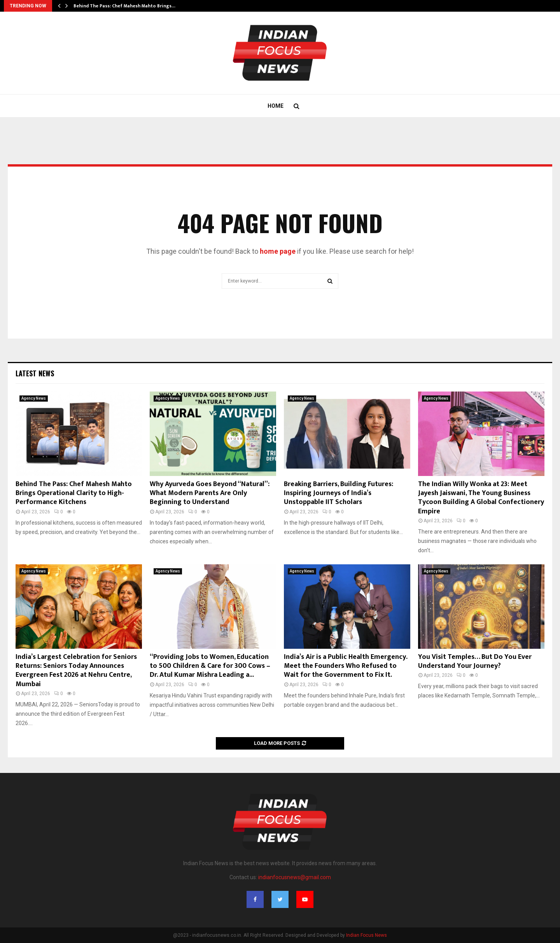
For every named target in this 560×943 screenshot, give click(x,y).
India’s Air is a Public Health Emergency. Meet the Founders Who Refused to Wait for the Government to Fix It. (346, 666)
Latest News (35, 373)
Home (276, 106)
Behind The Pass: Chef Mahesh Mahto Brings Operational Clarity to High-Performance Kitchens (74, 493)
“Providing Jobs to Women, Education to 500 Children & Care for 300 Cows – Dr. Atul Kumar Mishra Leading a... (210, 666)
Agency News (34, 398)
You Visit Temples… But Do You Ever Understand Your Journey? (475, 661)
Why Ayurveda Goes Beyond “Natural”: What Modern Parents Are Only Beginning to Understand (210, 493)
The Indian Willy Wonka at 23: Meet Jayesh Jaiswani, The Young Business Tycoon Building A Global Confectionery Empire (481, 498)
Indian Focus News (367, 935)
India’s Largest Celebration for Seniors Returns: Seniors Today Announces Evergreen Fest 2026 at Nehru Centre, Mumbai (76, 671)
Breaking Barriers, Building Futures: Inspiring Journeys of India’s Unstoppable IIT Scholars (339, 493)
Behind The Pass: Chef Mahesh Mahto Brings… (124, 6)
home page (278, 251)
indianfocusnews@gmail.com (295, 877)
